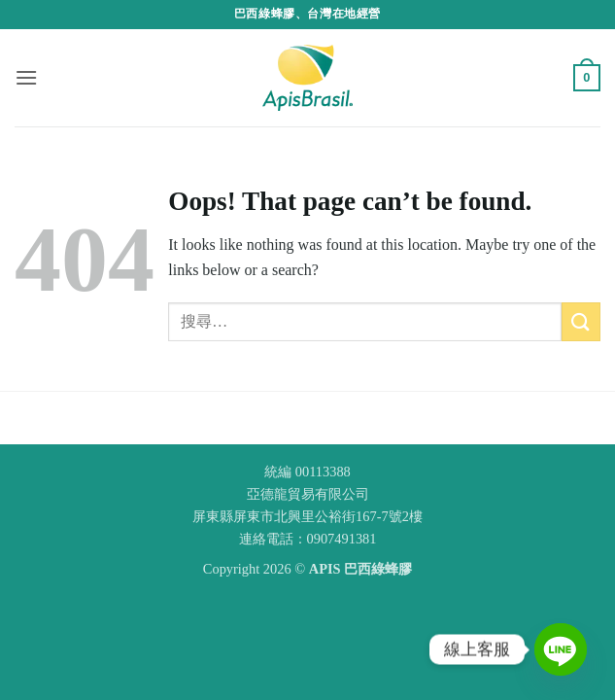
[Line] (561, 649)
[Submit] (581, 321)
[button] (26, 77)
